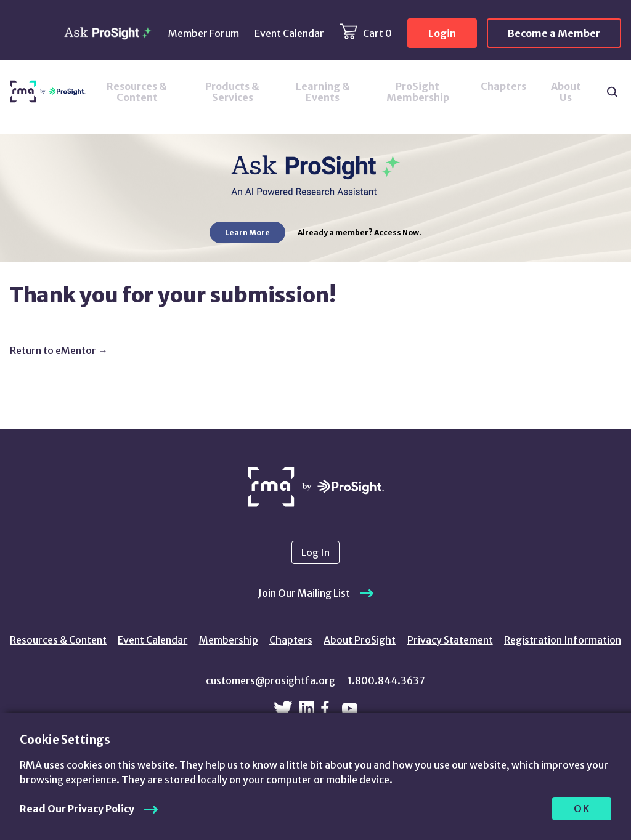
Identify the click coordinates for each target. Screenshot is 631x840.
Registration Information (563, 640)
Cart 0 (377, 33)
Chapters (503, 86)
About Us (566, 92)
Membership (229, 640)
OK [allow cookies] (582, 809)
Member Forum (204, 33)
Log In (315, 552)
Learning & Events (323, 92)
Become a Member (554, 33)
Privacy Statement (450, 640)
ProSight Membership (418, 92)
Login (442, 33)
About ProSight (360, 640)
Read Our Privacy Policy (77, 809)
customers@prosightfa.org (271, 680)
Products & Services (232, 92)
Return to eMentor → (59, 350)
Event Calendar (289, 33)
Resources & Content (137, 92)
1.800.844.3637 (386, 680)
